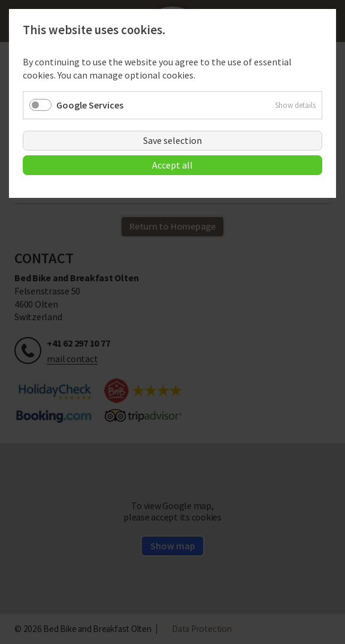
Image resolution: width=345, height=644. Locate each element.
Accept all (172, 165)
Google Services (90, 105)
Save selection (172, 140)
